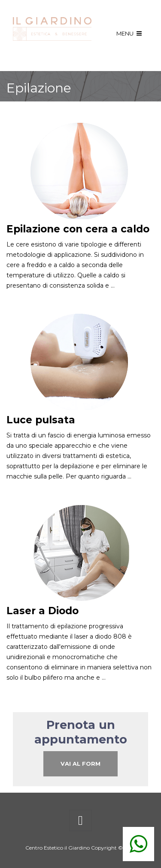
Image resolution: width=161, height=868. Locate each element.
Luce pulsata (41, 420)
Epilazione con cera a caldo (78, 229)
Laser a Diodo (43, 611)
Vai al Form (80, 764)
